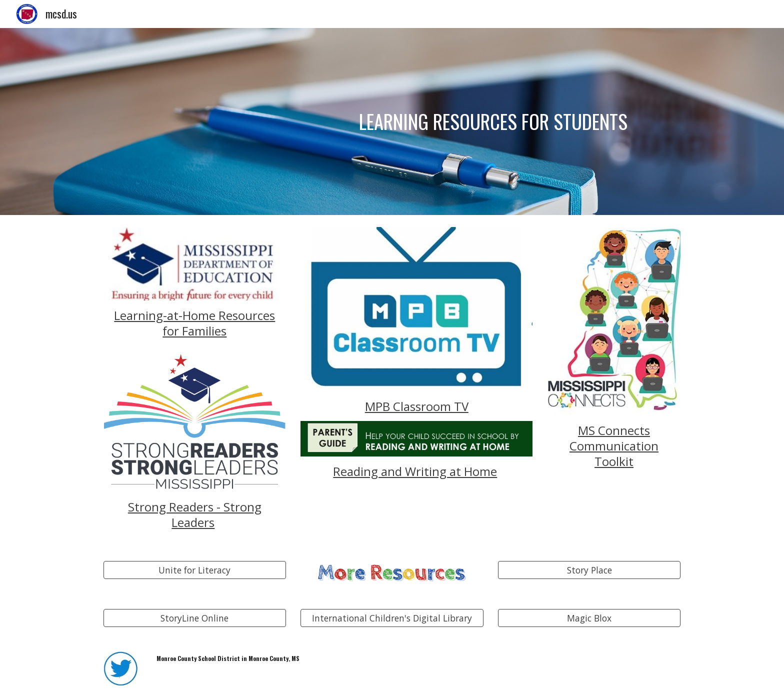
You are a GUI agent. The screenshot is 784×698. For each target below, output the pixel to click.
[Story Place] (589, 570)
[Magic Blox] (589, 618)
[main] (466, 121)
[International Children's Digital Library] (392, 618)
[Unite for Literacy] (195, 570)
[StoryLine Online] (195, 618)
